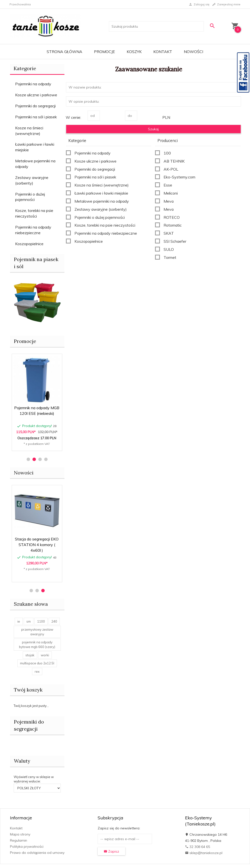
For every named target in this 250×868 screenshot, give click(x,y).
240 (54, 621)
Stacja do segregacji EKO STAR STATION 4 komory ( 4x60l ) (37, 545)
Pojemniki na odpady (33, 84)
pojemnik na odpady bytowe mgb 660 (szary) (37, 644)
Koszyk (134, 52)
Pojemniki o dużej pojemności (30, 197)
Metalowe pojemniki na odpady (35, 164)
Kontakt (163, 52)
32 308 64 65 (198, 847)
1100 (41, 621)
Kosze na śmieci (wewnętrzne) (29, 131)
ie (19, 621)
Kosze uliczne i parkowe (36, 95)
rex (37, 671)
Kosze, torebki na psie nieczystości (34, 213)
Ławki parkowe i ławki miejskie (35, 147)
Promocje (104, 52)
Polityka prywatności (27, 846)
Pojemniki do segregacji (35, 106)
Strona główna (64, 52)
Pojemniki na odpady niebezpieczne (33, 230)
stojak (30, 655)
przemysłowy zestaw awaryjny (37, 632)
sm (29, 621)
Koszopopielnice (29, 244)
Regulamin (19, 840)
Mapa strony (20, 834)
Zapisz (111, 851)
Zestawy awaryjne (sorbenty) (32, 180)
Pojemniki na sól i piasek (36, 117)
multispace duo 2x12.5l (37, 663)
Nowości (193, 52)
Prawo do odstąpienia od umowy (37, 853)
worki (45, 655)
